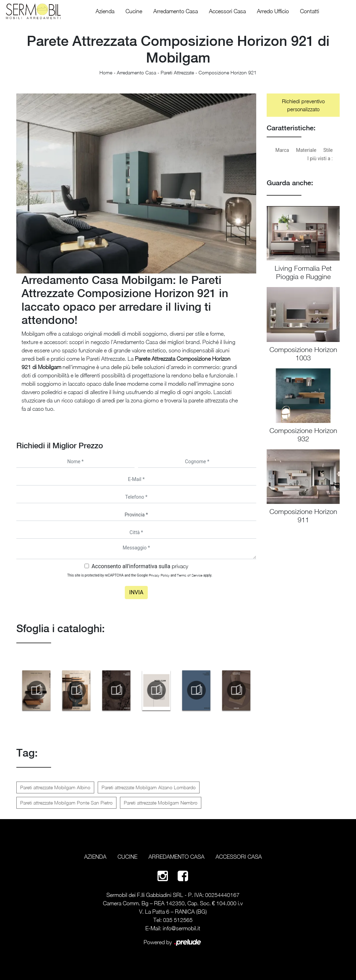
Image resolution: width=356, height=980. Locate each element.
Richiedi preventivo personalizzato (303, 105)
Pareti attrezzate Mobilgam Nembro (161, 803)
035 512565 (178, 920)
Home (106, 72)
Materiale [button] (306, 150)
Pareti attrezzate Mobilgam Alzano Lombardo (149, 787)
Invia (136, 592)
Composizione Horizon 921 (228, 72)
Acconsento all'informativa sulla (140, 566)
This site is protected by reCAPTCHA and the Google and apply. (140, 575)
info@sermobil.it (181, 928)
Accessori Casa (227, 11)
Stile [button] (328, 150)
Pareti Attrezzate (177, 72)
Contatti (310, 11)
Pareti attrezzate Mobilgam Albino (55, 787)
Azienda (105, 11)
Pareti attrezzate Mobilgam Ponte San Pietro (66, 803)
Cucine (134, 11)
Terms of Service (190, 575)
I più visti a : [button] (320, 158)
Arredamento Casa (176, 11)
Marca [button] (282, 150)
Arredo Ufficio (273, 11)
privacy (180, 566)
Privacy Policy (159, 575)
